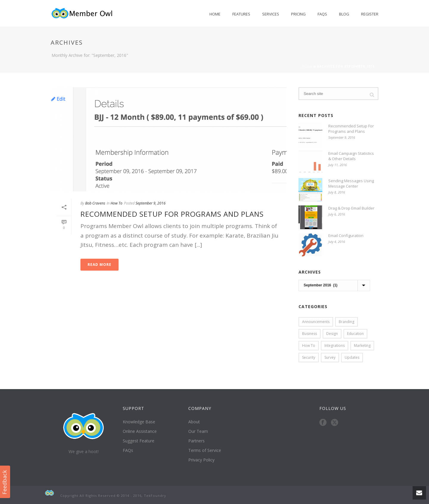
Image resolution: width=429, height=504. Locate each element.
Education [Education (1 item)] (355, 334)
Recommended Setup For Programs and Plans (172, 214)
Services (271, 14)
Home (215, 14)
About (194, 422)
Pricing (298, 14)
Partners (196, 441)
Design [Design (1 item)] (332, 334)
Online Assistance (140, 431)
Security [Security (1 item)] (309, 357)
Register (370, 14)
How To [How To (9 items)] (309, 345)
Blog (344, 14)
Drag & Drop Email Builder (351, 208)
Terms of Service (205, 450)
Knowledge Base (139, 422)
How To (116, 203)
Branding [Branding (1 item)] (346, 322)
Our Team (198, 431)
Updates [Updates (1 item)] (352, 357)
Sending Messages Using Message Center (351, 183)
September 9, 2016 (151, 203)
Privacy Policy (201, 460)
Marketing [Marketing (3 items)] (362, 345)
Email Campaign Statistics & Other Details (351, 156)
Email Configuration (346, 235)
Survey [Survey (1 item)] (330, 357)
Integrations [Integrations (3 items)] (335, 345)
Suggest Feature (139, 441)
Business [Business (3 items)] (310, 334)
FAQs (322, 14)
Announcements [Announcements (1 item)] (316, 322)
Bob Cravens (95, 203)
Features (241, 14)
